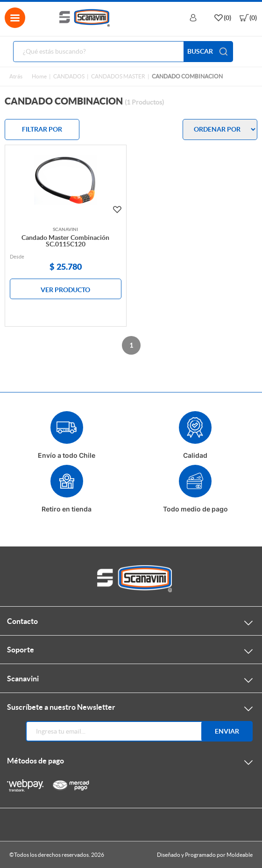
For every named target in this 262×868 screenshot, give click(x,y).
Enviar (227, 731)
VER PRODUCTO (65, 290)
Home (39, 76)
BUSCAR (208, 52)
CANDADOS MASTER (118, 76)
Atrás (16, 76)
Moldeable (240, 855)
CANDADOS (69, 76)
